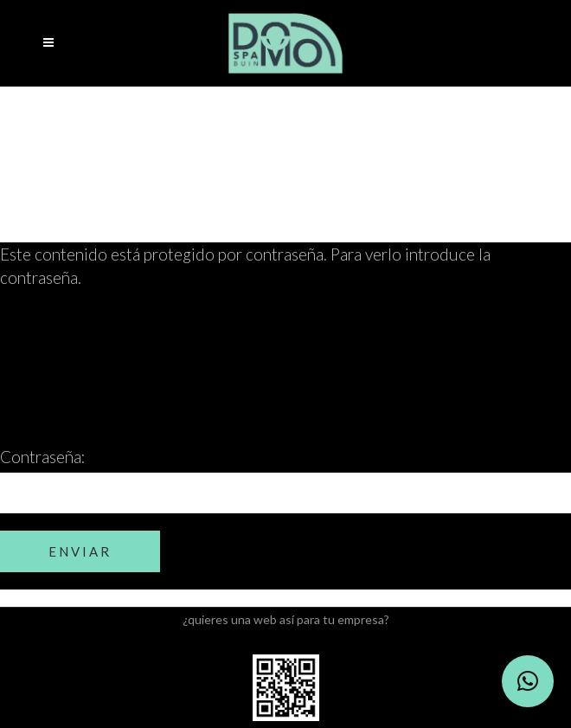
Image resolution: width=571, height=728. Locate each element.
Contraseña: (285, 480)
